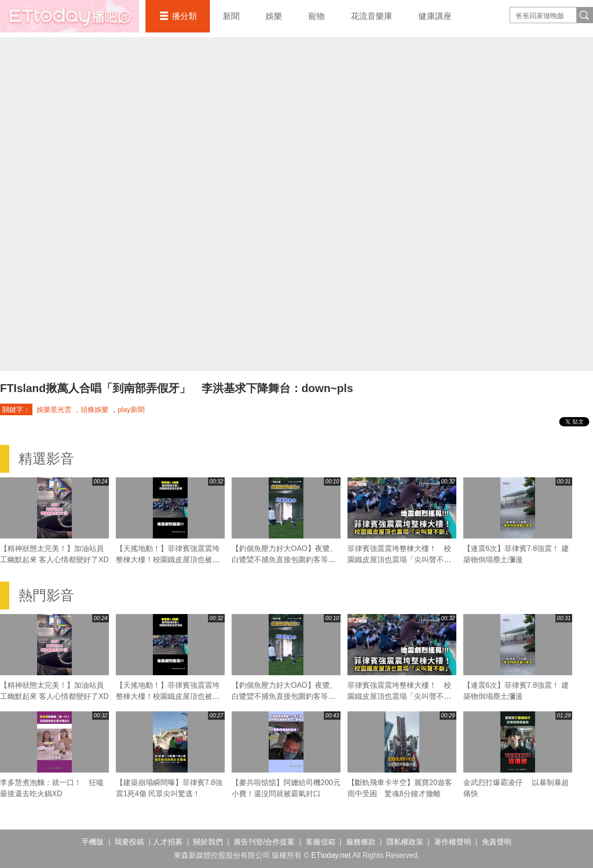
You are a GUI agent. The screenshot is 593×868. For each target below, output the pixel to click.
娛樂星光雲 (54, 409)
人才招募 (168, 842)
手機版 (93, 842)
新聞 (231, 16)
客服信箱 (321, 842)
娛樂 (274, 16)
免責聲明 (497, 842)
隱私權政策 (405, 842)
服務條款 (361, 842)
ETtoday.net (331, 855)
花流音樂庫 (372, 16)
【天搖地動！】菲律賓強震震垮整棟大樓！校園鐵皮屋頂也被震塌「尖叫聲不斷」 (168, 560)
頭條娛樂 (95, 409)
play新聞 (131, 409)
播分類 (184, 16)
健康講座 (435, 16)
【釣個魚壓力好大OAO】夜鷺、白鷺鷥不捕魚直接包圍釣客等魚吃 (284, 560)
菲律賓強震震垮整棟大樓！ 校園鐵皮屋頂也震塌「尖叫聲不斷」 (399, 560)
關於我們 (208, 842)
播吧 (69, 16)
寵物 (316, 16)
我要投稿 (129, 842)
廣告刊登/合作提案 (264, 842)
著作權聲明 (453, 842)
